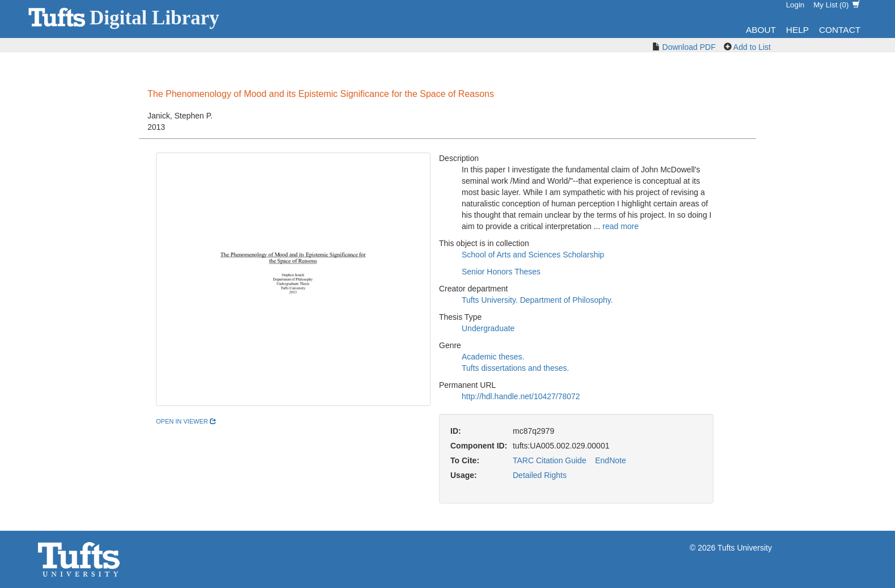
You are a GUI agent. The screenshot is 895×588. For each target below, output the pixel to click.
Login (795, 5)
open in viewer (186, 421)
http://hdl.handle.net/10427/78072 (521, 396)
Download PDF (689, 47)
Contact (840, 30)
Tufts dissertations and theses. (515, 368)
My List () (837, 5)
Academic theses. (493, 357)
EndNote (610, 460)
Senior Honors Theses (501, 272)
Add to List (752, 47)
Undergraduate (488, 328)
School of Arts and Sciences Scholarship (533, 255)
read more (620, 226)
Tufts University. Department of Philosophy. (537, 300)
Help (797, 30)
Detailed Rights (540, 475)
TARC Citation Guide (550, 460)
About (761, 30)
